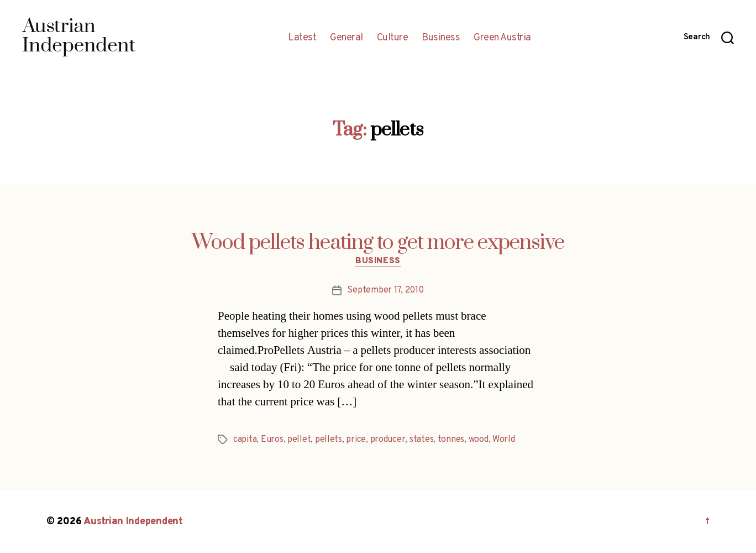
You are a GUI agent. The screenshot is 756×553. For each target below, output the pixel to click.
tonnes (451, 440)
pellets (329, 440)
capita (245, 440)
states (421, 440)
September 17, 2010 (385, 290)
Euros (272, 440)
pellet (299, 440)
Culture (393, 38)
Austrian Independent (133, 522)
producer (388, 440)
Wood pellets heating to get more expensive (378, 243)
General (347, 38)
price (356, 440)
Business (441, 38)
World (504, 440)
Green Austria (502, 38)
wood (479, 440)
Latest (302, 38)
